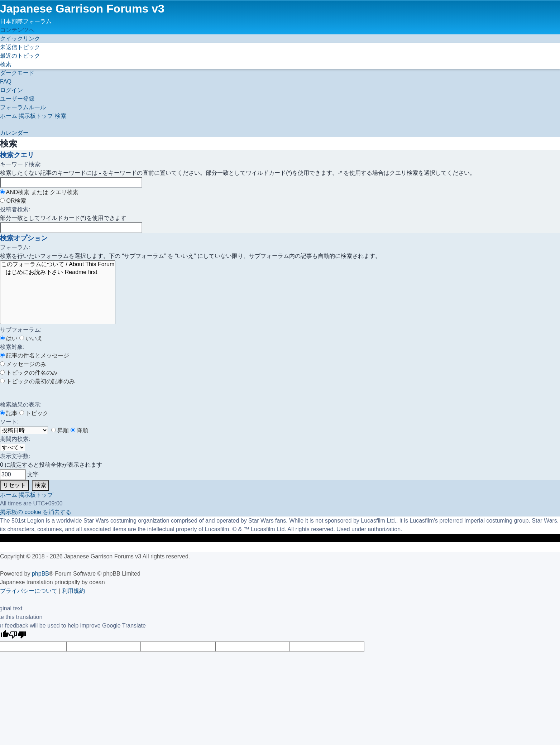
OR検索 (13, 201)
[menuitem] (20, 47)
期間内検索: (15, 439)
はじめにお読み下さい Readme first (58, 273)
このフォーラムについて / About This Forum (58, 265)
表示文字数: (15, 456)
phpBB (40, 574)
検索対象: (12, 347)
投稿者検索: (15, 209)
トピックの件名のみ (29, 373)
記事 (9, 413)
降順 (79, 430)
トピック (34, 413)
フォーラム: (15, 247)
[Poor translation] (18, 636)
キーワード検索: (21, 164)
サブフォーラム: (21, 330)
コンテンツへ (17, 30)
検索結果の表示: (21, 405)
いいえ (31, 338)
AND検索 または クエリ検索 (39, 192)
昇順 (60, 430)
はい (9, 338)
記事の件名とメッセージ (35, 355)
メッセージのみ (23, 364)
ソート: (9, 422)
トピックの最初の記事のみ (37, 381)
